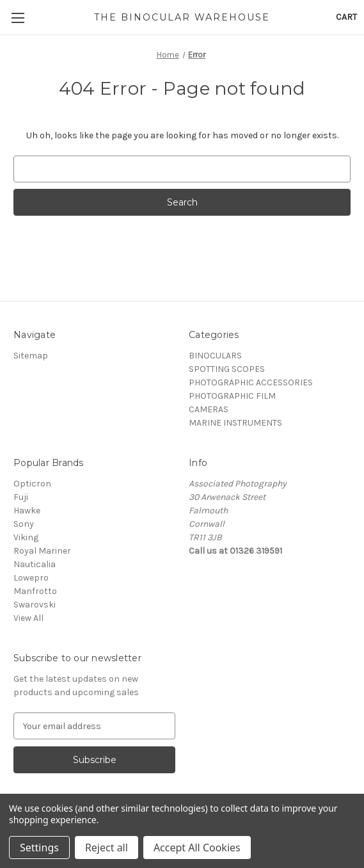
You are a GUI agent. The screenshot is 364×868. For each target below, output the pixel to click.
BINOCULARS (215, 356)
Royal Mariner (42, 551)
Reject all (107, 848)
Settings (39, 848)
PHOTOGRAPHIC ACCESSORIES (251, 382)
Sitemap (31, 356)
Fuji (21, 497)
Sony (24, 524)
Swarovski (35, 605)
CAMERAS (209, 409)
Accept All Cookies (197, 848)
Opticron (32, 484)
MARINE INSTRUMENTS (235, 423)
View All (28, 618)
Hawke (27, 510)
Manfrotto (35, 591)
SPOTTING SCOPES (227, 369)
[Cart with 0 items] (346, 17)
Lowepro (31, 578)
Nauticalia (35, 564)
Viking (26, 537)
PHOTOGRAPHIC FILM (232, 396)
